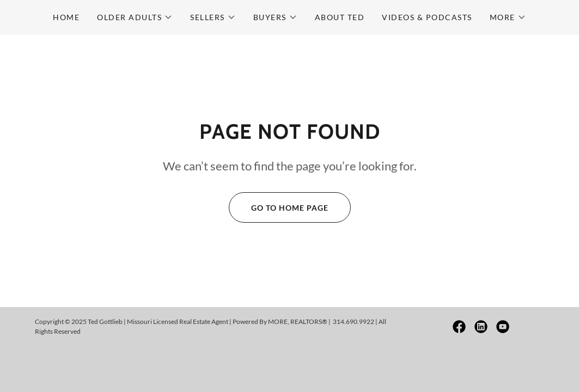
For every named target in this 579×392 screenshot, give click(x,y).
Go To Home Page (279, 207)
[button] (135, 17)
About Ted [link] (340, 17)
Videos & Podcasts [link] (427, 17)
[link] (459, 327)
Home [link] (66, 17)
